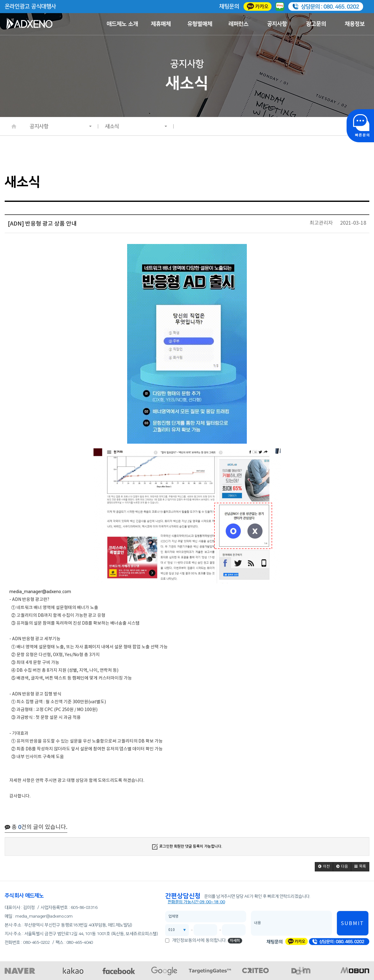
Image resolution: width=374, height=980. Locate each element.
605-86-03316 (84, 908)
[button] (324, 867)
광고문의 (316, 24)
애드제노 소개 (122, 24)
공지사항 (277, 24)
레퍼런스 (238, 24)
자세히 (235, 941)
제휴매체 (161, 24)
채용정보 (355, 24)
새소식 (136, 126)
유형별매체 (200, 24)
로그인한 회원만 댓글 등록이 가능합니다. (187, 846)
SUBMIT (352, 924)
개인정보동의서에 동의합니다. (199, 940)
